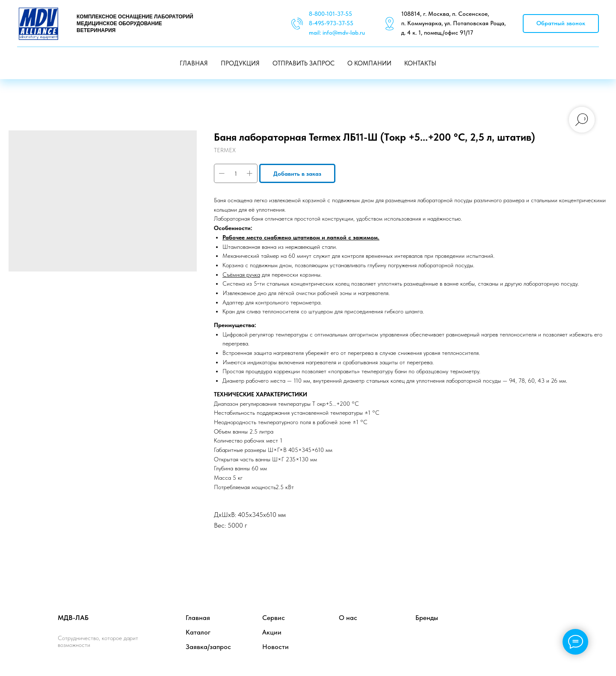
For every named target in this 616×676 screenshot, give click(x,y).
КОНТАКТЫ (420, 63)
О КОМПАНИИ (369, 63)
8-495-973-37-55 (331, 23)
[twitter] (531, 625)
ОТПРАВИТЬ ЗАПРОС (304, 63)
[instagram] (549, 625)
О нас (348, 618)
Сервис (274, 618)
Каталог (198, 632)
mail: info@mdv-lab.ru (337, 32)
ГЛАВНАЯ (194, 63)
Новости (275, 647)
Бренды (427, 618)
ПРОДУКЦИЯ (240, 63)
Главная (198, 618)
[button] (561, 24)
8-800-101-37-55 (330, 14)
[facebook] (512, 625)
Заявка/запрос (208, 647)
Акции (272, 632)
